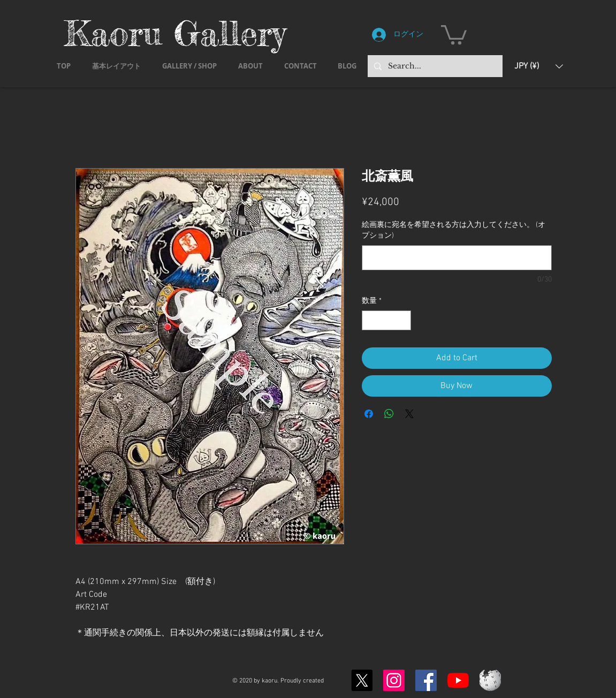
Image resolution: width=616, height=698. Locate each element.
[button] (454, 34)
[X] (362, 680)
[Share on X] (409, 414)
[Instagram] (394, 680)
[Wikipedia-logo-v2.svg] (490, 680)
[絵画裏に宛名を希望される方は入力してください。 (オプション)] (457, 258)
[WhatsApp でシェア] (389, 414)
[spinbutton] (386, 320)
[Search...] (434, 66)
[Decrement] (370, 320)
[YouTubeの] (458, 680)
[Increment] (403, 320)
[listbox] (539, 66)
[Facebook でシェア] (369, 414)
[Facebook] (426, 680)
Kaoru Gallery (175, 33)
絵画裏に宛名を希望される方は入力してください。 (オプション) (454, 230)
